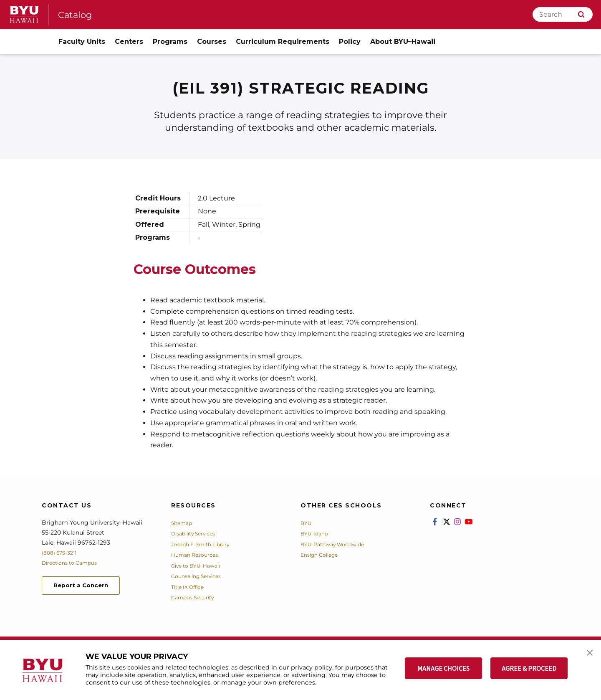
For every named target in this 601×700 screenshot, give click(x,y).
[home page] (24, 15)
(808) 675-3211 (62, 553)
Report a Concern (87, 587)
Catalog (77, 14)
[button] (587, 655)
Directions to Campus (74, 563)
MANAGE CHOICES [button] (443, 668)
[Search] (563, 14)
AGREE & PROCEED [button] (529, 668)
